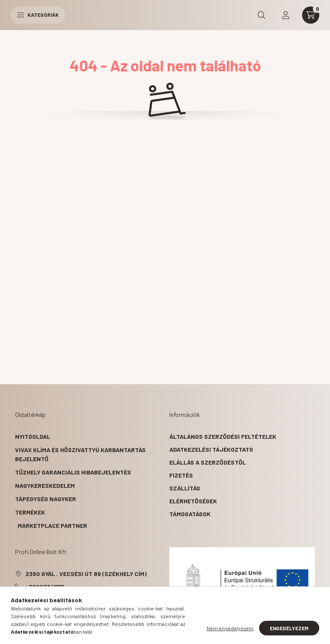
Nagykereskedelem (45, 485)
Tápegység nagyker (46, 499)
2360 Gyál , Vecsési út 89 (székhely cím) (86, 574)
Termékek (30, 512)
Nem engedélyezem (230, 628)
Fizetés (181, 475)
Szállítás (185, 488)
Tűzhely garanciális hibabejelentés (73, 472)
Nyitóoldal (33, 436)
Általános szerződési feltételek (223, 436)
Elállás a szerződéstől (208, 462)
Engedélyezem (289, 628)
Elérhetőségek (193, 501)
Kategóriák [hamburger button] (38, 15)
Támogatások (190, 514)
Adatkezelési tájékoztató (211, 449)
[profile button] (286, 15)
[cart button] (311, 15)
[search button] (262, 15)
